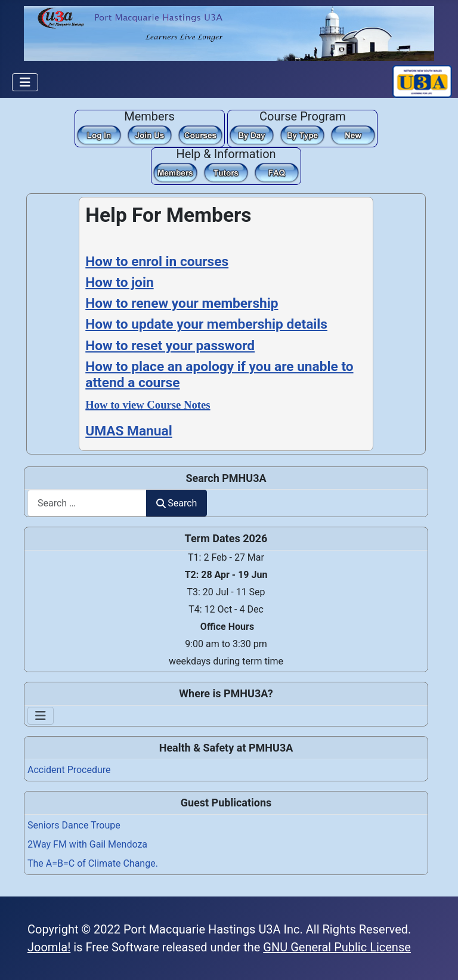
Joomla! (49, 947)
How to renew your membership (182, 303)
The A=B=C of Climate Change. (93, 863)
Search (177, 503)
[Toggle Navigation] (25, 82)
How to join (119, 282)
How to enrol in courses (157, 262)
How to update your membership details (206, 324)
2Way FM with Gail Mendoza (87, 844)
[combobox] (87, 503)
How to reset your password (170, 346)
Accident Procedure (69, 770)
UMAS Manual (129, 431)
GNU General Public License (337, 947)
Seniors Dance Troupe (74, 825)
